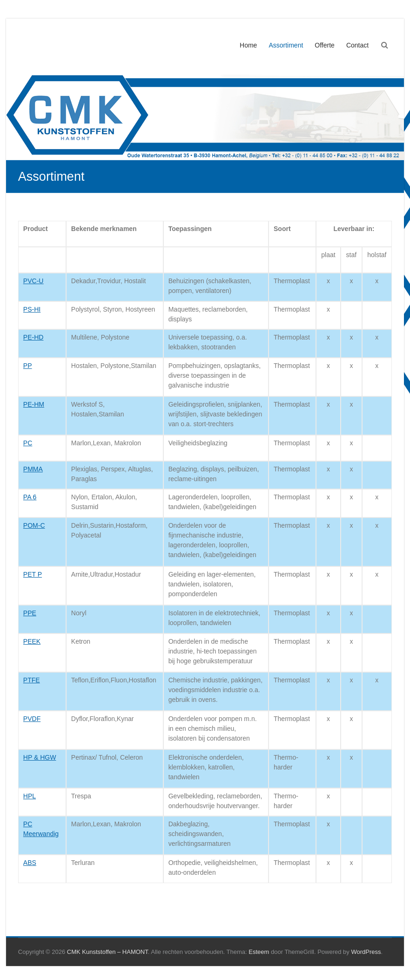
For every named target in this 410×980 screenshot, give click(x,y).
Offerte (325, 45)
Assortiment (286, 45)
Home (248, 45)
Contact (357, 45)
